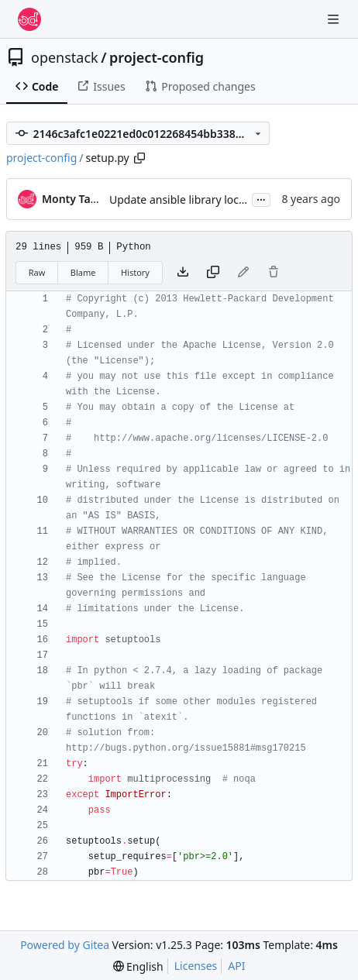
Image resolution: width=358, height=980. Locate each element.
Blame (83, 272)
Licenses (196, 966)
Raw (37, 272)
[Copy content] (213, 273)
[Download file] (183, 273)
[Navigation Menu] (335, 19)
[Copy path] (139, 158)
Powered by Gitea (65, 945)
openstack (65, 57)
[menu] (138, 966)
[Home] (29, 19)
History (135, 272)
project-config (157, 57)
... (261, 198)
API (236, 966)
